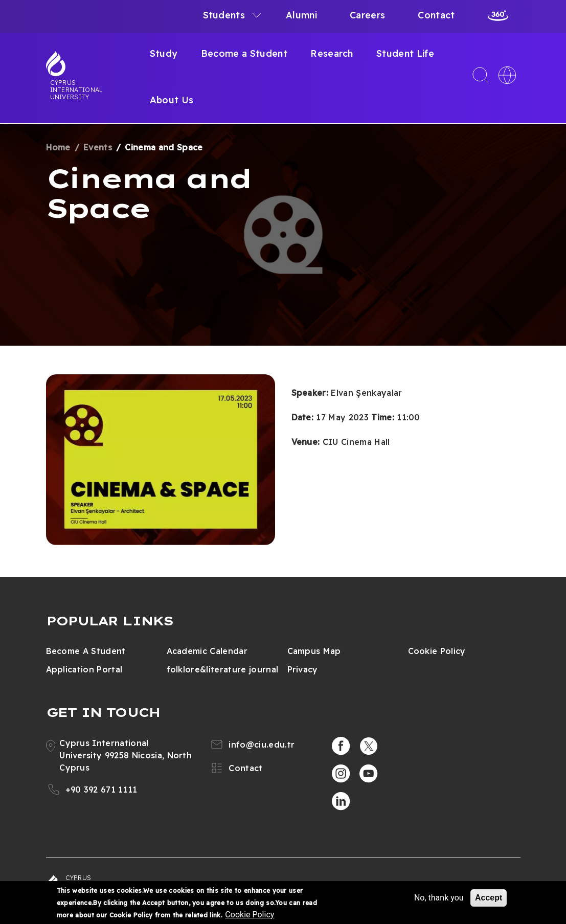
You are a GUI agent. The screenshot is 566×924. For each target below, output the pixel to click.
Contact (436, 15)
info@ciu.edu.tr (262, 745)
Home (58, 147)
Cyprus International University (77, 89)
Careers (367, 15)
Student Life (405, 53)
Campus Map (314, 651)
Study (164, 53)
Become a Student (244, 53)
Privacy (303, 669)
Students (224, 15)
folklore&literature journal (223, 669)
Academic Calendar (207, 651)
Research (332, 53)
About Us (172, 100)
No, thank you (439, 898)
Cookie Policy (437, 651)
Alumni (301, 15)
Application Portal (84, 669)
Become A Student (86, 651)
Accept (489, 898)
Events (98, 147)
